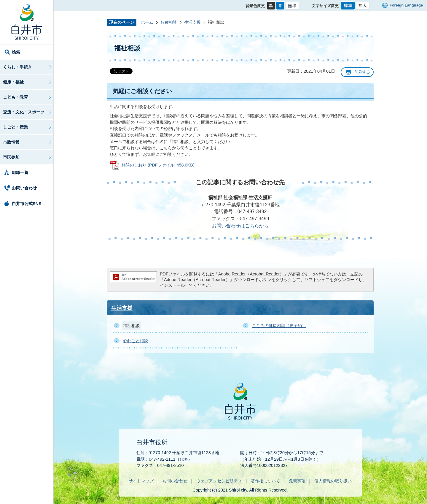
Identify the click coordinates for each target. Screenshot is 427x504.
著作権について (265, 481)
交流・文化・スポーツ (24, 112)
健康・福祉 (13, 82)
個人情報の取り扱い (333, 481)
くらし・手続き (17, 67)
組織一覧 (20, 172)
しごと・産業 (15, 127)
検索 (16, 52)
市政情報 (11, 142)
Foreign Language (406, 5)
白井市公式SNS (27, 204)
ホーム (147, 22)
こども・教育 (15, 97)
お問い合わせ (24, 188)
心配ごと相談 (136, 341)
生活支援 (192, 22)
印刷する (362, 72)
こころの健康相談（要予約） (279, 326)
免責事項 (297, 481)
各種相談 (169, 22)
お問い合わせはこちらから (240, 226)
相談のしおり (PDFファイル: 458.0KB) (158, 165)
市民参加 (11, 157)
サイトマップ (141, 481)
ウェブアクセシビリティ (219, 481)
